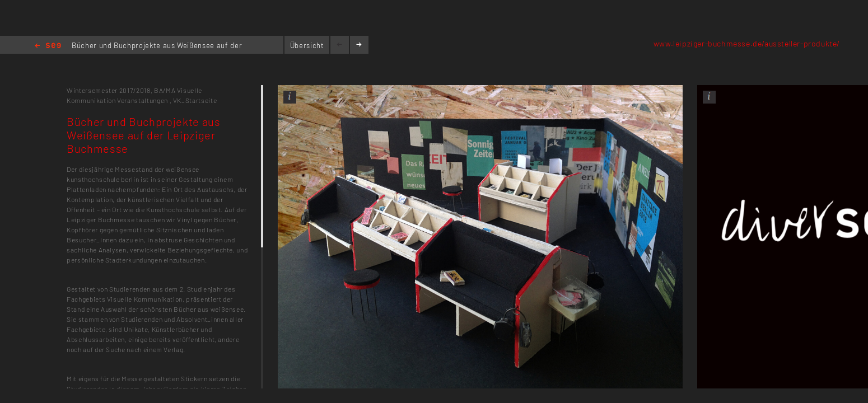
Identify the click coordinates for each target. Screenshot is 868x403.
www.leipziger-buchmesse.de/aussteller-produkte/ (747, 43)
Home (48, 46)
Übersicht (307, 45)
